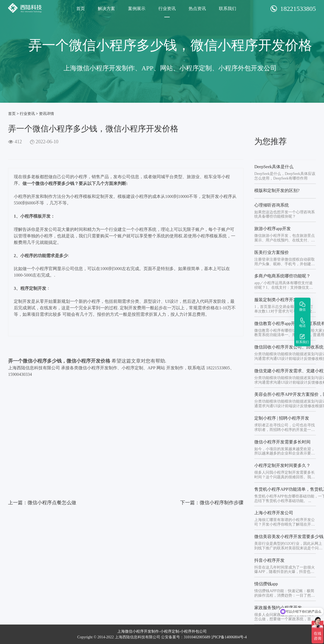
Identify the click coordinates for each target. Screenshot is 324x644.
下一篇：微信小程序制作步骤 (212, 503)
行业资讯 (167, 9)
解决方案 (106, 9)
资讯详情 (46, 114)
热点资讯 (197, 9)
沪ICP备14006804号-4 (229, 637)
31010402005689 (197, 637)
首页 (81, 9)
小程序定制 (170, 631)
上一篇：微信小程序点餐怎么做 (42, 503)
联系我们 (228, 9)
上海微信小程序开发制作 (138, 631)
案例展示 (137, 9)
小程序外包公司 (193, 631)
